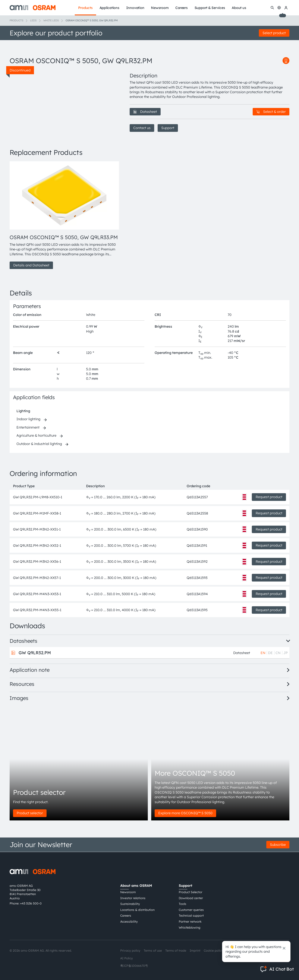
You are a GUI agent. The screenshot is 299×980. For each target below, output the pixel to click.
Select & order (271, 112)
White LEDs (51, 20)
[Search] (272, 8)
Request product (269, 497)
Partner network (190, 922)
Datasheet (145, 112)
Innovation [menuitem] (135, 8)
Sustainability (130, 904)
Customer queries (191, 910)
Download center (191, 898)
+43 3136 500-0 (31, 903)
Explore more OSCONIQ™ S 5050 (185, 813)
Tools (182, 904)
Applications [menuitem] (109, 8)
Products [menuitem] (85, 8)
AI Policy (127, 958)
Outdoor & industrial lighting (39, 444)
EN (263, 653)
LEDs (33, 20)
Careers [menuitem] (181, 8)
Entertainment (28, 427)
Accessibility (129, 922)
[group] (64, 215)
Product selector (30, 813)
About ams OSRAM (136, 885)
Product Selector (191, 892)
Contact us (142, 128)
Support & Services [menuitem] (210, 8)
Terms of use (153, 951)
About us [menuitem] (239, 8)
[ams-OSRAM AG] (33, 8)
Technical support (191, 916)
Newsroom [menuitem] (160, 8)
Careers (126, 916)
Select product (274, 33)
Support (168, 128)
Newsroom (128, 892)
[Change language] (279, 8)
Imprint (195, 951)
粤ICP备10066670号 (134, 966)
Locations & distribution (137, 910)
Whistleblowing (190, 928)
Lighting (23, 411)
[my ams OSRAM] (286, 8)
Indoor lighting (28, 419)
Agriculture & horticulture (36, 435)
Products (16, 20)
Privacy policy (130, 951)
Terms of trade (176, 951)
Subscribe (278, 845)
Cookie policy (213, 951)
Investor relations (133, 898)
